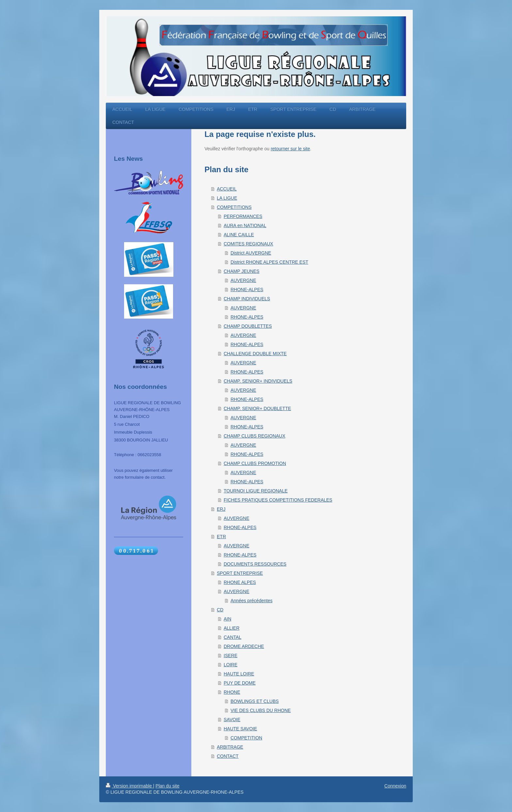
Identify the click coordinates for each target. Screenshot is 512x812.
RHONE (232, 692)
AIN (227, 619)
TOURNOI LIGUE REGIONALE (256, 491)
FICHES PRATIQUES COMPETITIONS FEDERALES (278, 500)
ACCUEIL (227, 189)
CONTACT (228, 756)
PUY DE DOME (240, 683)
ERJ (221, 509)
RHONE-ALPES (247, 290)
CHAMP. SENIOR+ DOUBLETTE (257, 408)
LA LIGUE (227, 198)
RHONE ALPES (240, 582)
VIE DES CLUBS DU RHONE (261, 710)
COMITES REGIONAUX (248, 244)
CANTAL (232, 637)
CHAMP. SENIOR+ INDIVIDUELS (258, 381)
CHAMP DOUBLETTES (248, 326)
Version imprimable (129, 786)
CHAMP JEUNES (241, 271)
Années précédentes (251, 601)
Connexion (395, 786)
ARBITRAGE (230, 747)
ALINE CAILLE (239, 235)
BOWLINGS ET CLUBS (255, 701)
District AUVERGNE (251, 253)
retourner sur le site (290, 149)
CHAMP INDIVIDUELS (247, 299)
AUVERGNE (243, 280)
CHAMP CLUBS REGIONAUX (255, 436)
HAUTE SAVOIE (240, 729)
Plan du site (167, 786)
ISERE (231, 655)
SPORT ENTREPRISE (240, 573)
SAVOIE (232, 720)
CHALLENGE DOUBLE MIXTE (255, 354)
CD (220, 610)
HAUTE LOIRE (239, 674)
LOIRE (231, 665)
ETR (221, 537)
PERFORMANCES (243, 216)
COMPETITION (246, 738)
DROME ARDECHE (244, 646)
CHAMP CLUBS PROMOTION (255, 463)
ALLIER (232, 628)
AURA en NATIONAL (245, 225)
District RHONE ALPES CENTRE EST (269, 262)
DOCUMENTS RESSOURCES (255, 564)
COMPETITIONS (234, 207)
